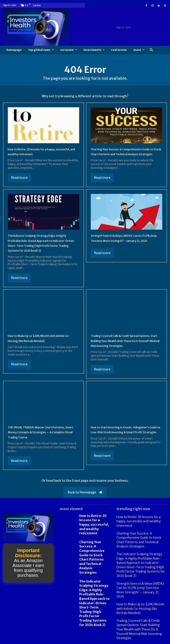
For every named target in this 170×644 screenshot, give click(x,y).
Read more (19, 178)
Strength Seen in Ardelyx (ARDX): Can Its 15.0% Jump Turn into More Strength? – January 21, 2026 (124, 245)
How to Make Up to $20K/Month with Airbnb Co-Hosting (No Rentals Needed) (41, 348)
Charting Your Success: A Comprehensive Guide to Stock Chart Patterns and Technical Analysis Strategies (125, 154)
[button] (151, 50)
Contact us (160, 640)
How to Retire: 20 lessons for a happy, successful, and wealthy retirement (93, 541)
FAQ (146, 640)
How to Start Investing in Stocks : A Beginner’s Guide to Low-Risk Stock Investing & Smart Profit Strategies (120, 447)
